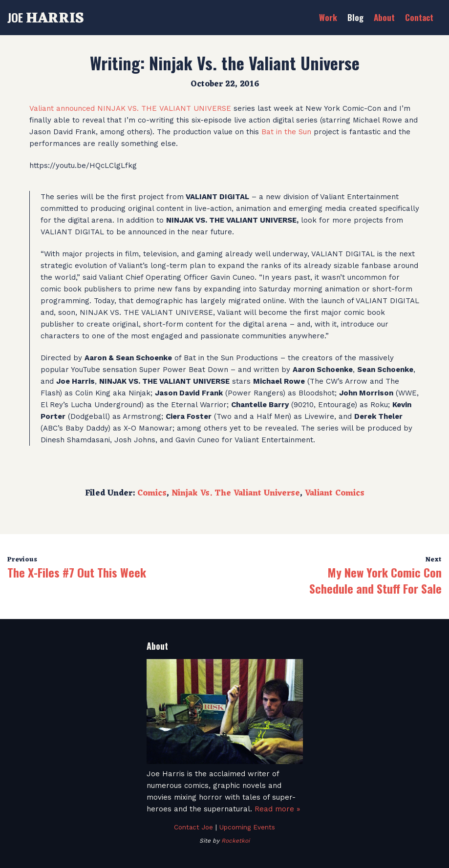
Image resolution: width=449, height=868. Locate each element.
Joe (46, 17)
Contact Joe (193, 827)
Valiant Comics (335, 494)
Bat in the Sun (286, 132)
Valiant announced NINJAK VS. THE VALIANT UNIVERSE (130, 108)
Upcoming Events (247, 827)
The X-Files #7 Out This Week (77, 572)
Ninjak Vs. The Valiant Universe (236, 494)
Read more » (277, 809)
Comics (152, 494)
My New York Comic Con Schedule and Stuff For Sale (375, 580)
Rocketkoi (235, 841)
